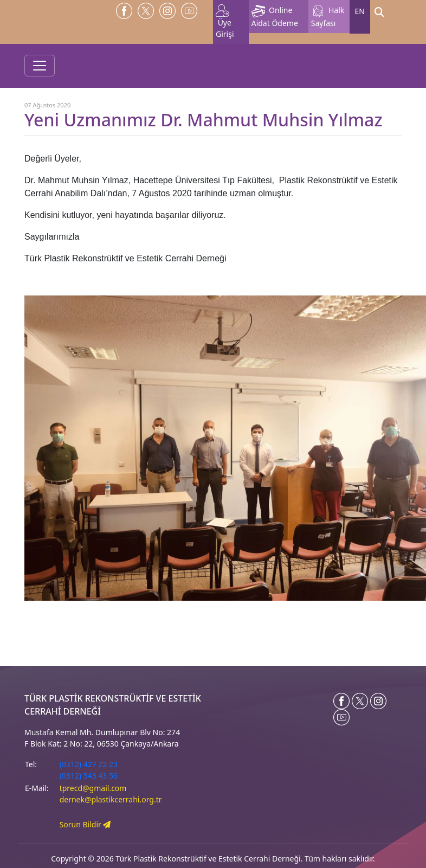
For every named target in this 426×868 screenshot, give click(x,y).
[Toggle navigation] (40, 66)
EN (360, 11)
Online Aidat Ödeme (275, 17)
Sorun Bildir (85, 824)
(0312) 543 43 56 (89, 776)
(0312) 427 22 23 (89, 764)
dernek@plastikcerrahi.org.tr (111, 799)
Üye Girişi (225, 22)
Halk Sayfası (328, 17)
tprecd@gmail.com (93, 788)
